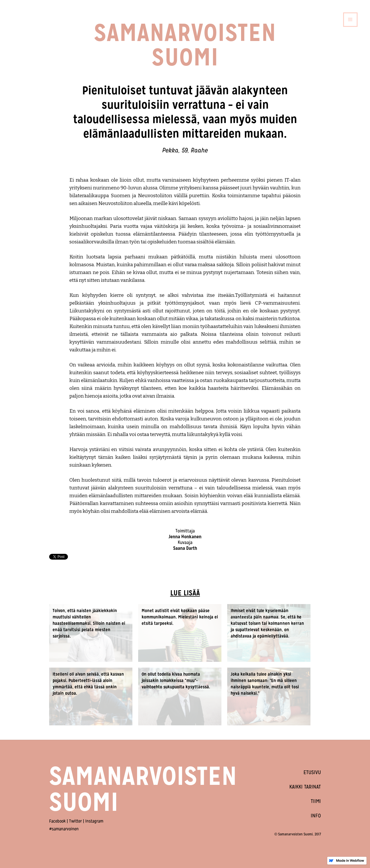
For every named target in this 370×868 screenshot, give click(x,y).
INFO (316, 816)
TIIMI (316, 801)
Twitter (75, 821)
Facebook (57, 821)
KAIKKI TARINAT (305, 787)
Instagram (94, 821)
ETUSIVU (312, 772)
